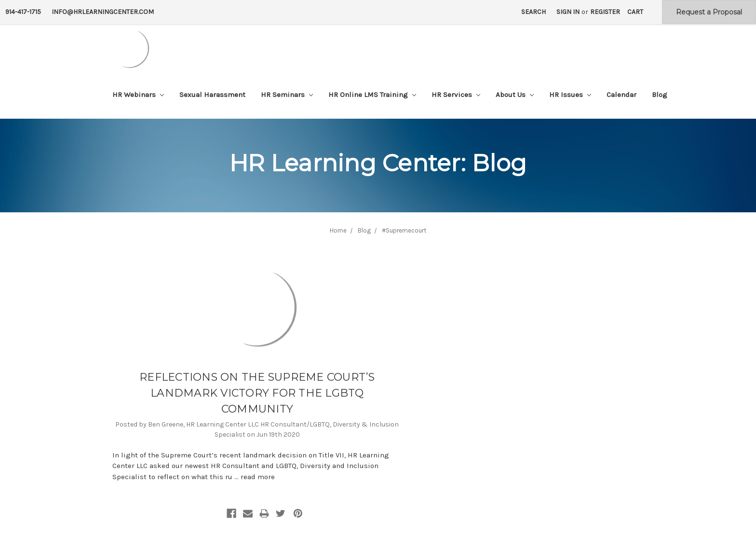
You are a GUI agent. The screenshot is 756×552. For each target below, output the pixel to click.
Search (533, 12)
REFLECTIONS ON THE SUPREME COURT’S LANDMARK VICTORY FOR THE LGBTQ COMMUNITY (257, 393)
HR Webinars (138, 95)
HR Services (456, 95)
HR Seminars (287, 95)
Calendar (621, 95)
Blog (660, 95)
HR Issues (570, 95)
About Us (515, 95)
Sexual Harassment (212, 95)
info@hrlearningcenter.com (103, 12)
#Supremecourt (404, 230)
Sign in (568, 12)
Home (338, 230)
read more (258, 477)
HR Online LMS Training (372, 95)
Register (605, 12)
